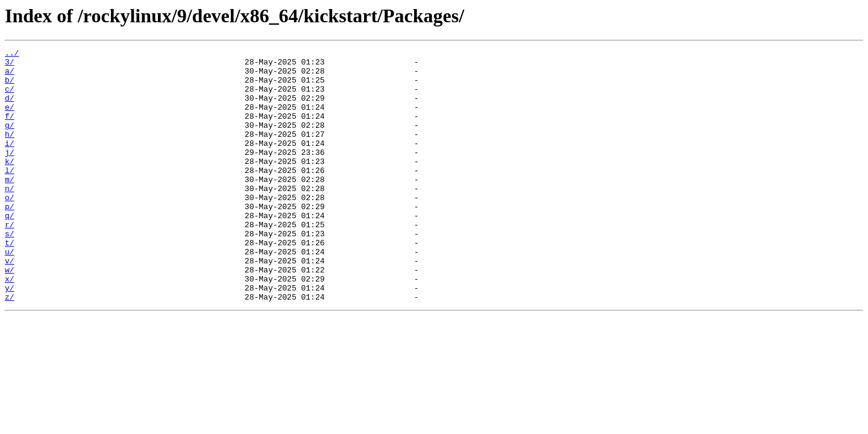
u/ (10, 293)
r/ (10, 260)
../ (12, 54)
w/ (10, 315)
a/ (10, 76)
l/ (10, 195)
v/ (10, 304)
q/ (10, 250)
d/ (10, 108)
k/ (10, 184)
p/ (10, 239)
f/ (10, 130)
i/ (10, 163)
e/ (10, 119)
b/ (10, 87)
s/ (10, 271)
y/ (10, 336)
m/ (10, 206)
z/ (10, 347)
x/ (10, 325)
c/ (10, 98)
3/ (10, 65)
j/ (10, 174)
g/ (10, 141)
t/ (10, 282)
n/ (10, 217)
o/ (10, 228)
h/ (10, 152)
